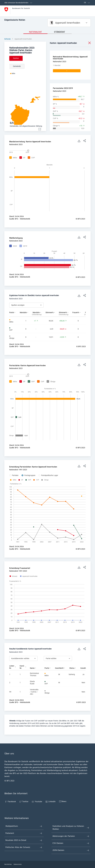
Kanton (16, 58)
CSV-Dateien (71, 843)
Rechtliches (8, 864)
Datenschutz (18, 864)
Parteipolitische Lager (50, 475)
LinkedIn (50, 802)
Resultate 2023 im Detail (24, 840)
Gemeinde (17, 66)
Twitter (24, 802)
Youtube (37, 802)
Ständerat (60, 32)
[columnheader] (15, 313)
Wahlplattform (24, 826)
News (62, 802)
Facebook (10, 802)
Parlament (24, 833)
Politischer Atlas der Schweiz (24, 847)
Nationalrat (36, 32)
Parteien (15, 475)
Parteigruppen (30, 475)
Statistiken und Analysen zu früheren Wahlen (71, 828)
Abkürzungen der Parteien (71, 836)
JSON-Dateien (71, 850)
